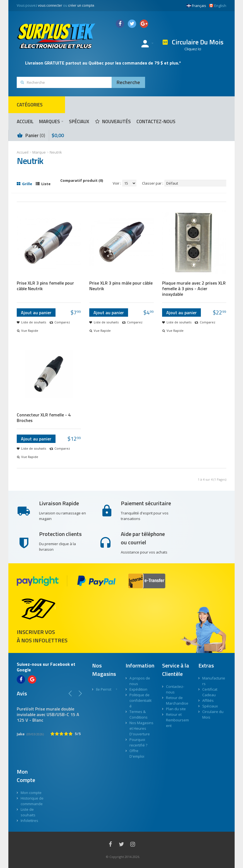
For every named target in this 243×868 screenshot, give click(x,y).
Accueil (23, 152)
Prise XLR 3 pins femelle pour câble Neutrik (45, 286)
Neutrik (56, 152)
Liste (43, 184)
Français (196, 6)
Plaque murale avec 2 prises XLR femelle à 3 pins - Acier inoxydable (194, 288)
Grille (24, 184)
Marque (39, 152)
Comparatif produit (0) (82, 180)
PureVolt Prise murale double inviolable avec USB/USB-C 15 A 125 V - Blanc (48, 714)
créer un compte (81, 5)
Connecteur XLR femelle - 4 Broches (44, 418)
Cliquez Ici (193, 49)
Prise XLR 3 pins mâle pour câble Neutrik (121, 286)
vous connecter (50, 5)
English (218, 6)
